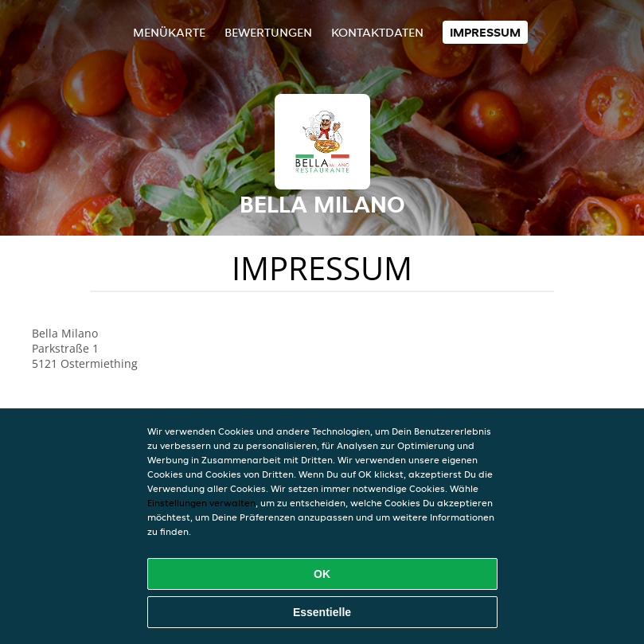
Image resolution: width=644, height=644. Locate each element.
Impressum (485, 32)
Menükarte (169, 32)
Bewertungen (268, 32)
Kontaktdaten (377, 32)
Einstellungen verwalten (201, 503)
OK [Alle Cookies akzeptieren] (322, 574)
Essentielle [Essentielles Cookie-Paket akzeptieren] (322, 612)
